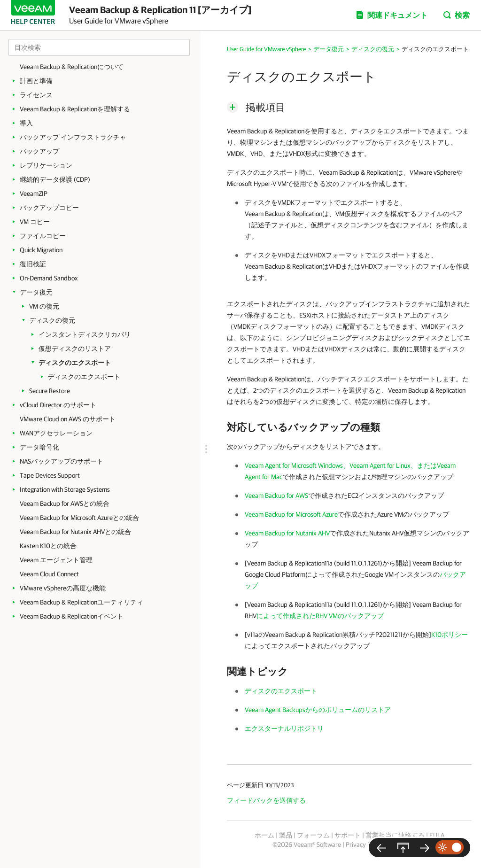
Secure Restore (50, 391)
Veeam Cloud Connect (49, 574)
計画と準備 (36, 81)
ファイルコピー (43, 236)
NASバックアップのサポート (62, 461)
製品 (286, 835)
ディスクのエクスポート (75, 363)
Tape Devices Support (50, 475)
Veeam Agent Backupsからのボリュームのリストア (318, 710)
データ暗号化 (39, 447)
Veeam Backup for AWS (276, 496)
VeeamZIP (34, 194)
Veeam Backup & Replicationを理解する (75, 109)
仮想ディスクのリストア (75, 349)
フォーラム (313, 835)
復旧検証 (33, 264)
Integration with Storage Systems (65, 489)
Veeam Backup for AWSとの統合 (65, 504)
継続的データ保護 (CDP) (55, 179)
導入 (26, 123)
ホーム (264, 835)
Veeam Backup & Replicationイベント (72, 616)
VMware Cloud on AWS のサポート (68, 419)
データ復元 (36, 292)
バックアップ (39, 151)
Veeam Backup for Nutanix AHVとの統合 (75, 532)
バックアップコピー (49, 208)
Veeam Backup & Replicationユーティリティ (81, 602)
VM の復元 (44, 306)
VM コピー (35, 222)
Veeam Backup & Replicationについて (72, 67)
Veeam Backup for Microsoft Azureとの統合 (79, 518)
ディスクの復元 (52, 320)
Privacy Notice (365, 845)
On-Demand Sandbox (49, 278)
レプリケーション (46, 165)
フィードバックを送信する (266, 800)
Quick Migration (41, 250)
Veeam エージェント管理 (56, 560)
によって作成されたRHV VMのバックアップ (320, 616)
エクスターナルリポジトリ (284, 728)
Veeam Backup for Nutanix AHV (287, 533)
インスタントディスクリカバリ (85, 334)
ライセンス (36, 95)
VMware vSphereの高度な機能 (63, 588)
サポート (348, 835)
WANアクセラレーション (56, 433)
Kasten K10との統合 (48, 546)
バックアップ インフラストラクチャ (73, 137)
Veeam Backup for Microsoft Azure (291, 514)
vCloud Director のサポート (58, 405)
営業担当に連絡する (395, 835)
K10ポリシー (450, 635)
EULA (437, 835)
